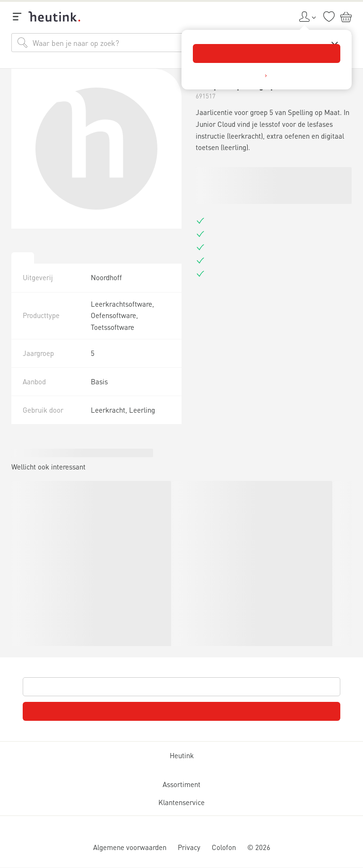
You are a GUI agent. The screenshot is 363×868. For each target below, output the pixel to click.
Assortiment (181, 784)
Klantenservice (181, 802)
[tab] (23, 258)
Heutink (182, 755)
